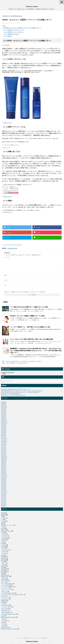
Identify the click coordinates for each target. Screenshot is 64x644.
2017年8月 (4, 496)
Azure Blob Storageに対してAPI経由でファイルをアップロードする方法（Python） (22, 391)
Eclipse (4, 534)
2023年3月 (4, 418)
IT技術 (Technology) (6, 531)
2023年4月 (4, 417)
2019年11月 (4, 475)
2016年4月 (4, 506)
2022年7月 (4, 428)
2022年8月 (4, 427)
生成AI (3, 622)
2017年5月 (4, 500)
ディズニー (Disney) (7, 607)
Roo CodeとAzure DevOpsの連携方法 (10, 394)
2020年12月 (4, 456)
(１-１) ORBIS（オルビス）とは (13, 30)
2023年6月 (4, 414)
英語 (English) (5, 627)
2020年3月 (4, 469)
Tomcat (3, 570)
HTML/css (4, 530)
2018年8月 (4, 487)
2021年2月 (4, 453)
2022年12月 (4, 421)
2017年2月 (4, 505)
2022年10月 (4, 424)
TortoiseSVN (4, 571)
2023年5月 (4, 415)
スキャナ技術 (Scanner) (7, 584)
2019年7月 (4, 481)
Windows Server (5, 576)
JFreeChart (5, 536)
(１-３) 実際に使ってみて (11, 34)
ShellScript (4, 566)
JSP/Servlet (5, 538)
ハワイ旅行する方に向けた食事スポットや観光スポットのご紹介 (29, 307)
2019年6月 (4, 483)
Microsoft (3, 547)
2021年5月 (4, 449)
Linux (2, 543)
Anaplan (3, 513)
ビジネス (3, 596)
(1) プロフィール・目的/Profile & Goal (24, 638)
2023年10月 (4, 408)
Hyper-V (4, 578)
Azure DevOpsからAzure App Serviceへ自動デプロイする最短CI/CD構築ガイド (21, 392)
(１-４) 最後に (8, 36)
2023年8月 (4, 411)
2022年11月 (4, 422)
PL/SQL (3, 558)
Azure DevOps (5, 550)
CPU (2, 524)
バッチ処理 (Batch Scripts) (8, 593)
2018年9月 (4, 485)
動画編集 (3, 602)
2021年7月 (4, 446)
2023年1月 (4, 419)
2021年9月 (4, 443)
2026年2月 (4, 402)
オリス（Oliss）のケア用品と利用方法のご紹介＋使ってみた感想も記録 (31, 339)
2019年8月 (4, 480)
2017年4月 (4, 502)
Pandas (4, 565)
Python (3, 561)
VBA (2, 574)
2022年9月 (4, 425)
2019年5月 (4, 484)
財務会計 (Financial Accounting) (9, 629)
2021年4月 (4, 450)
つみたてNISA (5, 581)
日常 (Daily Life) (7, 245)
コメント (7, 257)
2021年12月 (4, 439)
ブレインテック (5, 598)
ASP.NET (3, 515)
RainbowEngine (12, 248)
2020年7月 (4, 463)
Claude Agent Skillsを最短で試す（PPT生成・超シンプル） (16, 389)
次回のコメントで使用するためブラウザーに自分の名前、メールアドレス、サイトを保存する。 (25, 292)
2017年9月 (4, 494)
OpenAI (4, 626)
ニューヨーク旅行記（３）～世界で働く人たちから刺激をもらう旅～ (30, 327)
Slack (2, 567)
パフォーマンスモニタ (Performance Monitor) (12, 595)
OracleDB (3, 556)
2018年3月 (4, 488)
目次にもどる (8, 123)
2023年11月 (4, 406)
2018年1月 (4, 490)
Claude (4, 624)
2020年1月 (4, 472)
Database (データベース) (7, 525)
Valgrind (4, 521)
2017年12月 (4, 491)
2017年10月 (4, 493)
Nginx (2, 555)
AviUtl (3, 604)
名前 (6, 275)
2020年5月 (4, 466)
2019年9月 (4, 478)
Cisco (2, 523)
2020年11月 (4, 458)
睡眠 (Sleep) (5, 611)
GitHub (3, 528)
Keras (3, 619)
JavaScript (4, 539)
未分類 (3, 616)
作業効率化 (4, 600)
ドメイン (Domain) (6, 585)
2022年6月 (4, 430)
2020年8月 (4, 462)
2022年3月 (4, 434)
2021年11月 (4, 440)
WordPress (4, 579)
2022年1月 (4, 437)
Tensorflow (4, 621)
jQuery (3, 541)
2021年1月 (4, 455)
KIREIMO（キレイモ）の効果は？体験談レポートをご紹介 (27, 316)
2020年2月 (4, 471)
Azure (3, 548)
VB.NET (3, 573)
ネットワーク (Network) (7, 587)
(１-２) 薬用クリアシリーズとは (13, 32)
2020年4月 (4, 468)
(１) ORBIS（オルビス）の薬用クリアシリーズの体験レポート (22, 28)
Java (2, 532)
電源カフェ (5, 592)
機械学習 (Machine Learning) (8, 617)
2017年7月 (4, 497)
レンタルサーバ (5, 599)
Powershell (4, 560)
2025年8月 (4, 403)
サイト (6, 285)
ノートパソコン (5, 588)
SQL (3, 527)
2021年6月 (4, 447)
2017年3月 (4, 503)
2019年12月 (4, 474)
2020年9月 (4, 461)
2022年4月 (4, 433)
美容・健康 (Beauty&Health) (16, 245)
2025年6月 (4, 405)
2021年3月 (4, 452)
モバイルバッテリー (7, 590)
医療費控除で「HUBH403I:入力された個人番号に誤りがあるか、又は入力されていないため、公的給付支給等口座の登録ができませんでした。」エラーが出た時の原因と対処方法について (36, 351)
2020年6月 (4, 465)
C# (2, 516)
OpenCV (4, 563)
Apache (3, 514)
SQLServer (4, 569)
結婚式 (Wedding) (6, 612)
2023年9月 (4, 409)
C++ (2, 520)
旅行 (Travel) (5, 609)
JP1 (2, 542)
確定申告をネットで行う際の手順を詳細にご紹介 (13, 395)
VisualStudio (4, 575)
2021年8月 (4, 444)
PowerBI (4, 552)
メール (6, 280)
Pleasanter (4, 559)
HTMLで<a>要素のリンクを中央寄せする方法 (17, 363)
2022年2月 (4, 436)
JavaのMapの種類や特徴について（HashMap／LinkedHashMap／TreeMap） (24, 361)
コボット (3, 582)
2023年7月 (4, 412)
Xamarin (4, 518)
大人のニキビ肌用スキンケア (12, 145)
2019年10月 (4, 477)
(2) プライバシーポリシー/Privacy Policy (40, 638)
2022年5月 (4, 431)
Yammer (4, 554)
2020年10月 (4, 459)
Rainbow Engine (32, 6)
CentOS (4, 545)
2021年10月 (4, 441)
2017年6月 (4, 499)
